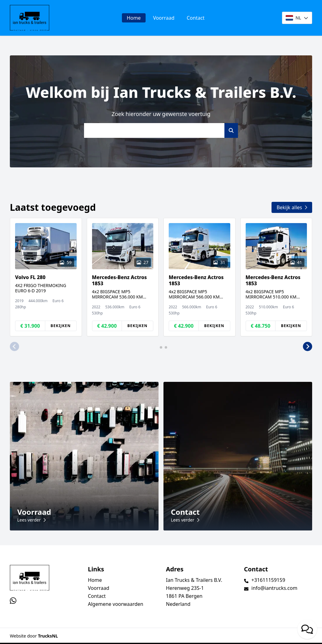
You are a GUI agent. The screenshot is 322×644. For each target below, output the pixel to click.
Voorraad (164, 18)
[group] (46, 277)
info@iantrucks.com (274, 588)
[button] (14, 347)
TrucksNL (48, 636)
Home (134, 18)
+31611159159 (268, 580)
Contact (196, 18)
